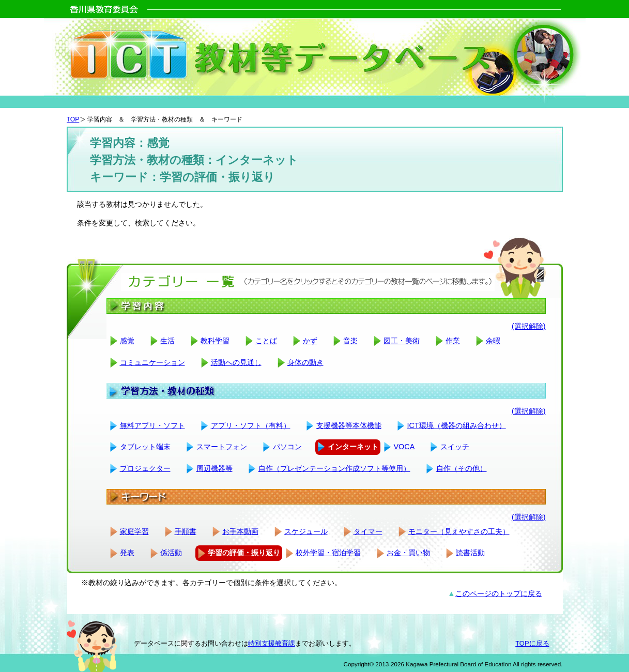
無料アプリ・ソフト (152, 425)
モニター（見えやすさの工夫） (459, 531)
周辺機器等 (214, 468)
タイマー (368, 531)
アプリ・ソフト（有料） (251, 425)
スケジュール (306, 531)
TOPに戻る (532, 643)
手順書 (186, 531)
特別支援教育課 (272, 643)
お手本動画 (240, 531)
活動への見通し (236, 362)
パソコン (287, 447)
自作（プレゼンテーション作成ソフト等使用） (334, 468)
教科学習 (215, 341)
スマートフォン (222, 447)
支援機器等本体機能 (349, 425)
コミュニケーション (152, 362)
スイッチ (455, 447)
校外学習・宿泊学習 (328, 553)
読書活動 (470, 553)
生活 (167, 341)
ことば (266, 341)
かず (310, 341)
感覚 (127, 341)
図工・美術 (402, 341)
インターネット (353, 447)
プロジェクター (145, 468)
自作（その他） (462, 468)
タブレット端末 (145, 447)
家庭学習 (134, 531)
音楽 (350, 341)
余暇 (493, 341)
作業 (453, 341)
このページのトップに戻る (499, 593)
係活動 (171, 553)
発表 (127, 553)
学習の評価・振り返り (244, 553)
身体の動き (305, 362)
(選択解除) (529, 326)
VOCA (404, 447)
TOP (73, 119)
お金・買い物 (408, 553)
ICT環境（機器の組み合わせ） (457, 425)
